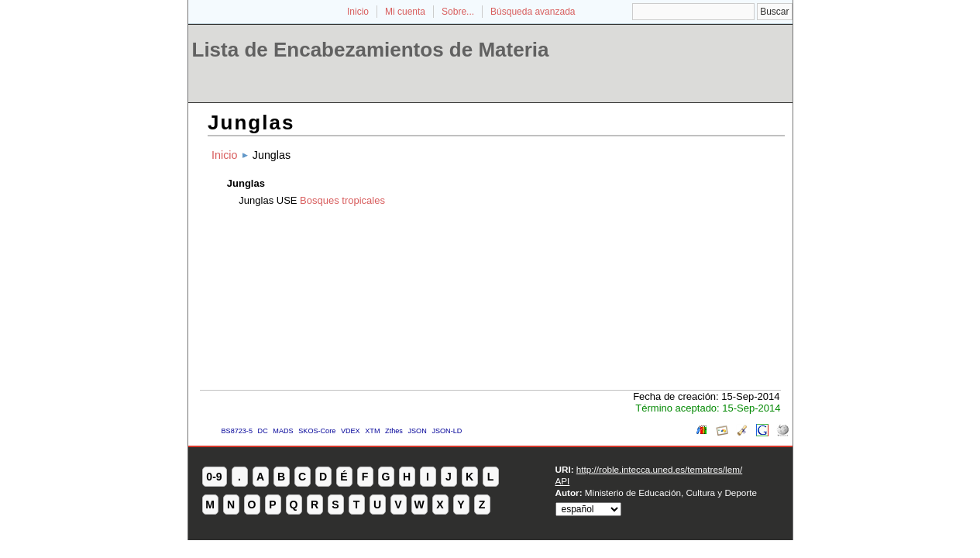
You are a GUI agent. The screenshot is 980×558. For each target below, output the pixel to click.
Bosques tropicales (342, 200)
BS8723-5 (237, 431)
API (563, 481)
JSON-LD (447, 431)
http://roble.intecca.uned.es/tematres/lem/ (659, 469)
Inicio (358, 12)
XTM (372, 431)
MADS (283, 431)
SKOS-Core (317, 431)
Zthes (394, 431)
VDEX (351, 431)
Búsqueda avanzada (533, 12)
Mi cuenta (405, 12)
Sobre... (458, 12)
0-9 (214, 477)
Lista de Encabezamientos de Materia (371, 50)
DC (263, 431)
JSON (417, 431)
